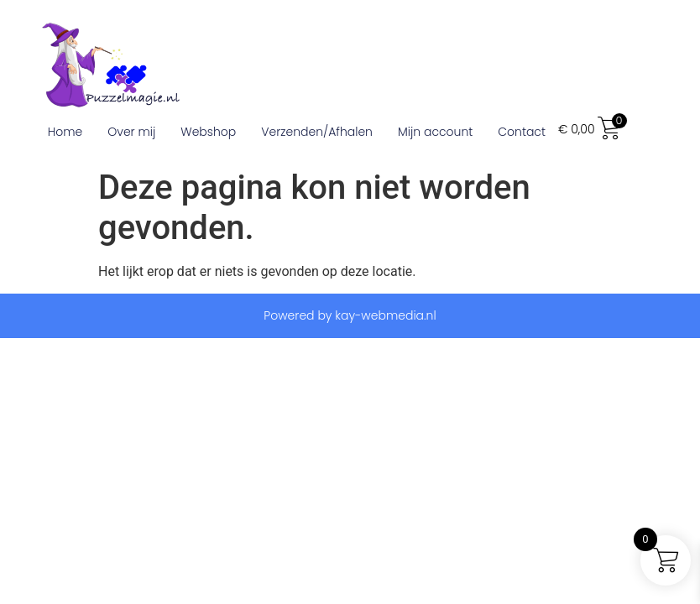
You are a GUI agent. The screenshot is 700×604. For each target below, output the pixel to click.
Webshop (208, 132)
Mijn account (435, 132)
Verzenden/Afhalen (317, 132)
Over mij (131, 132)
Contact (522, 132)
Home (65, 132)
